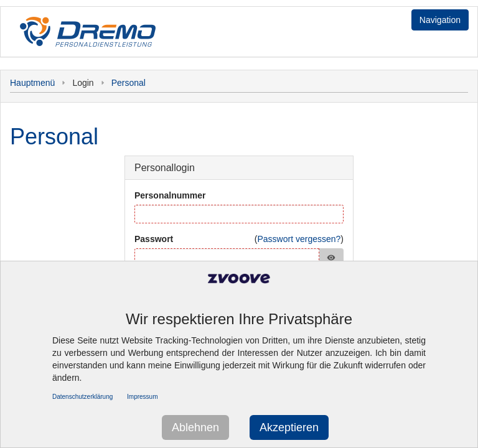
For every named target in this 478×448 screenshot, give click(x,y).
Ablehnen (195, 427)
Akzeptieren (289, 427)
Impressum (142, 397)
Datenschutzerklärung (82, 397)
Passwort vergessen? (299, 239)
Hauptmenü (32, 83)
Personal (129, 83)
